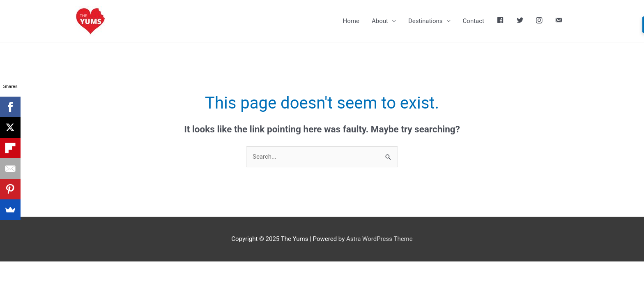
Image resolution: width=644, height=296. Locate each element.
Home (351, 21)
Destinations (425, 21)
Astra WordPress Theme (379, 239)
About (380, 21)
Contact (474, 21)
